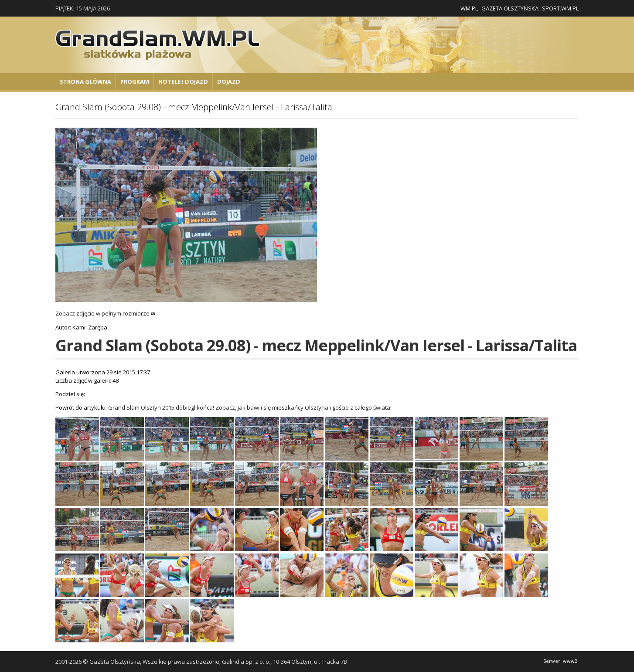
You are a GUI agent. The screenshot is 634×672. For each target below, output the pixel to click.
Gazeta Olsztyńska (510, 8)
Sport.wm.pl (560, 8)
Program (135, 81)
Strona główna (85, 81)
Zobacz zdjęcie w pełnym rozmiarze (106, 313)
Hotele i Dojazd (183, 81)
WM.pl (469, 8)
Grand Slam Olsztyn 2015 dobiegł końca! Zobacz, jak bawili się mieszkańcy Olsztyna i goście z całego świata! (250, 407)
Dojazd (229, 81)
